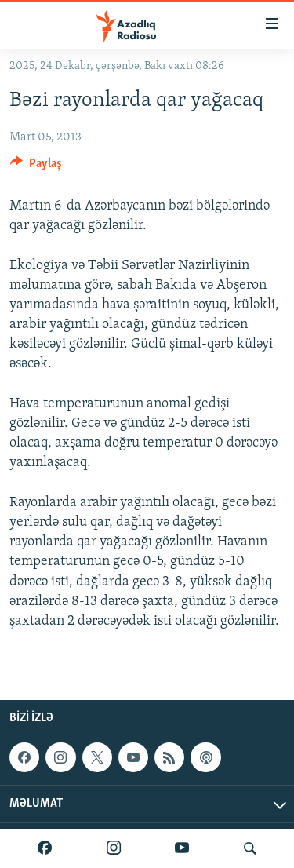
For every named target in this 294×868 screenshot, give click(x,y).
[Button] (36, 167)
